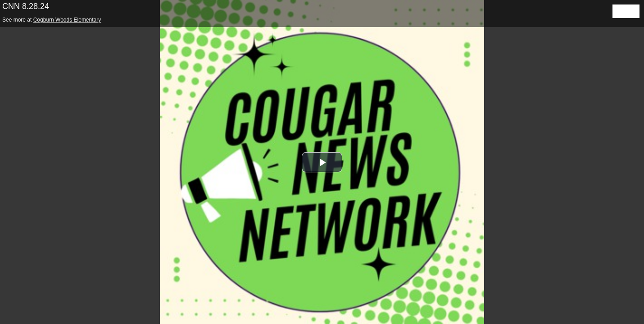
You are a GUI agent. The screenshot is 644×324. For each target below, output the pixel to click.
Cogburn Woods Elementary (67, 20)
